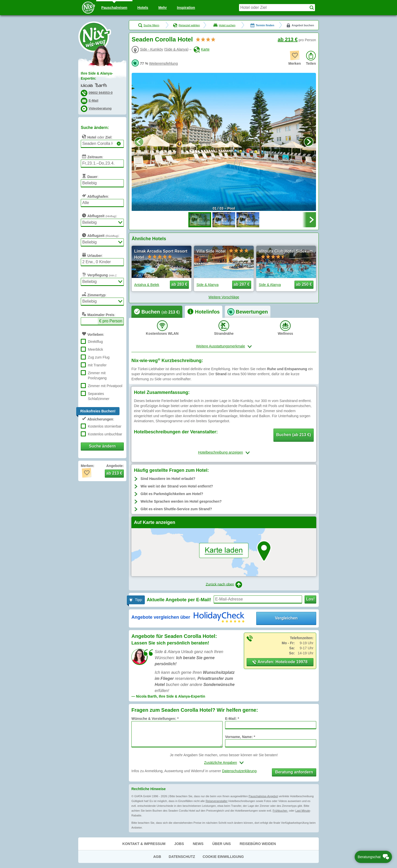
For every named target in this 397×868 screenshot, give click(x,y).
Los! (310, 599)
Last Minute (303, 811)
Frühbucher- (280, 811)
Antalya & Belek (147, 285)
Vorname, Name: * (240, 737)
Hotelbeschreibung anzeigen (220, 452)
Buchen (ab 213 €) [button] (294, 435)
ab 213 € (288, 39)
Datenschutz (182, 857)
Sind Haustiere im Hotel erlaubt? (168, 479)
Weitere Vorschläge (224, 297)
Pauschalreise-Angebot (263, 796)
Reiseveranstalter (217, 801)
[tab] (157, 312)
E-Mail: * (232, 719)
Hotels (143, 8)
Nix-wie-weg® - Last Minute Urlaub (95, 37)
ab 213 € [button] (114, 473)
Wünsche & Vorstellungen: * (155, 719)
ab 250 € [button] (304, 284)
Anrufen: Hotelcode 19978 (280, 662)
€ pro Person (111, 321)
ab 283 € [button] (179, 284)
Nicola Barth (94, 86)
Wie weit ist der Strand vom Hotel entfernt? (177, 486)
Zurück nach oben (224, 585)
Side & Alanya (176, 49)
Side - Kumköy (152, 49)
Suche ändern (102, 446)
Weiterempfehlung (163, 63)
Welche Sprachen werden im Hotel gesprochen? (181, 501)
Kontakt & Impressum (144, 844)
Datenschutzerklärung (239, 771)
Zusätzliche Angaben (221, 763)
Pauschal (114, 8)
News (198, 844)
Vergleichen (286, 618)
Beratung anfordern (294, 772)
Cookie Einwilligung (223, 857)
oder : (97, 137)
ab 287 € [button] (242, 284)
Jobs (179, 844)
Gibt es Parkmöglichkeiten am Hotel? (172, 494)
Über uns (221, 844)
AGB (157, 857)
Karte (202, 49)
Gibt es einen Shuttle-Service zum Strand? (176, 509)
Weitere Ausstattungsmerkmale (221, 346)
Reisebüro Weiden (258, 844)
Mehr (162, 8)
